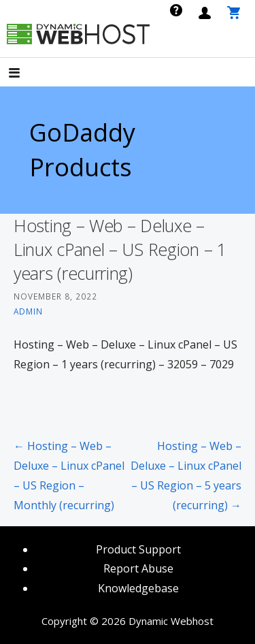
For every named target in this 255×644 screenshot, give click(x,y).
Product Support (138, 549)
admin (28, 311)
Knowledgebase (138, 588)
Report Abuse (138, 568)
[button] (26, 74)
